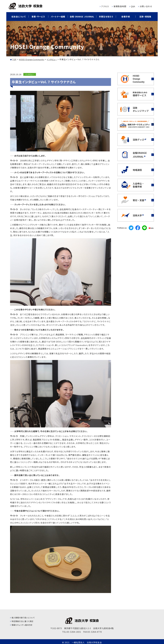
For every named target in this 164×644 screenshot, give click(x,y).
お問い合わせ (146, 6)
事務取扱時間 (120, 6)
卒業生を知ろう (106, 17)
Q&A (133, 6)
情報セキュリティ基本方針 (24, 625)
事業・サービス (38, 17)
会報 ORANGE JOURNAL (82, 17)
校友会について (19, 17)
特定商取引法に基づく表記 (24, 621)
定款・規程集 (145, 17)
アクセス (105, 6)
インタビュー (30, 74)
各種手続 (126, 17)
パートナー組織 (58, 17)
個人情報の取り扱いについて (25, 617)
